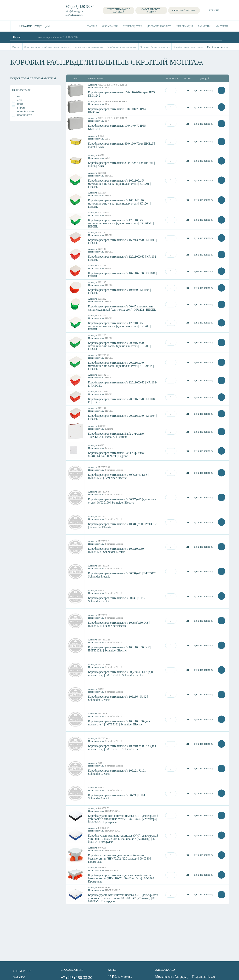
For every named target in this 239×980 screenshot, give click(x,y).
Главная (92, 26)
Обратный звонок (184, 10)
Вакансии (204, 26)
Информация (185, 26)
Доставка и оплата (159, 26)
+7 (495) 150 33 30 (80, 7)
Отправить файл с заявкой (118, 10)
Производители (132, 26)
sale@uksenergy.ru (74, 15)
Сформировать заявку (151, 10)
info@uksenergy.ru (74, 11)
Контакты (222, 26)
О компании (110, 26)
